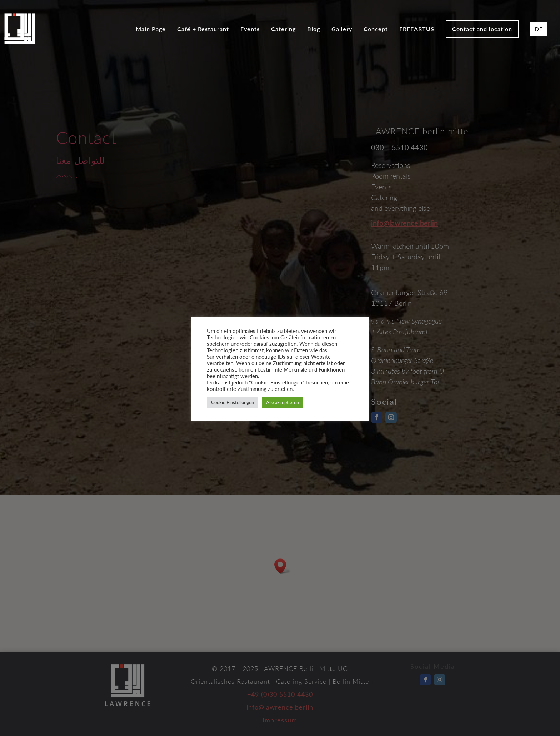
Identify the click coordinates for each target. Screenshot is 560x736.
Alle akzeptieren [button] (282, 402)
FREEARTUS (417, 29)
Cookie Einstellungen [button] (232, 402)
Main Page (151, 29)
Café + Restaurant (203, 29)
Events (250, 29)
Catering (283, 29)
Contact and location (482, 29)
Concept (376, 29)
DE (539, 29)
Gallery (342, 29)
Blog (314, 29)
